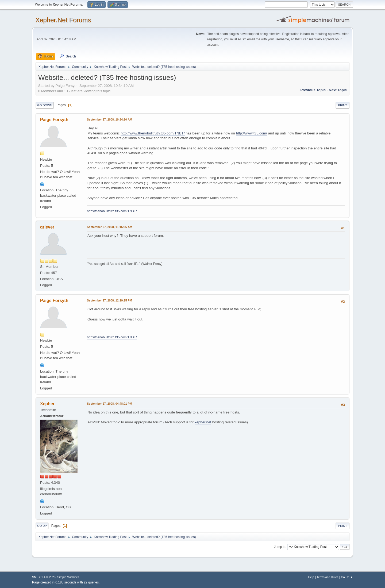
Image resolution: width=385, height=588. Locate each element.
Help (311, 577)
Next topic (338, 90)
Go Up (42, 526)
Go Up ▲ (347, 577)
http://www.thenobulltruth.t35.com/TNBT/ (153, 133)
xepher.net (203, 422)
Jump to (280, 547)
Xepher (47, 404)
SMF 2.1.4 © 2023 (44, 577)
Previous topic (313, 90)
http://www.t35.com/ (252, 133)
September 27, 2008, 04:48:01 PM (109, 404)
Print (342, 105)
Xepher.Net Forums (63, 20)
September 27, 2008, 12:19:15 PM (109, 300)
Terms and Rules (328, 577)
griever (47, 227)
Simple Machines (68, 577)
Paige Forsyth (54, 120)
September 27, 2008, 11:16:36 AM (109, 227)
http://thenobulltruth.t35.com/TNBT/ (112, 211)
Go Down (45, 105)
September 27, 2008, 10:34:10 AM (109, 119)
